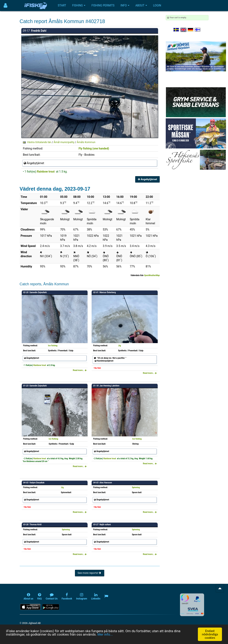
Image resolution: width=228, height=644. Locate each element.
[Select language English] (184, 30)
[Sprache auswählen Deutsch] (191, 30)
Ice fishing (53, 346)
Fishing (79, 5)
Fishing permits (103, 5)
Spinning (136, 487)
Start (62, 5)
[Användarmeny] (6, 6)
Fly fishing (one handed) (94, 148)
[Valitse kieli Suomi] (198, 30)
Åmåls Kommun (86, 142)
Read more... (80, 370)
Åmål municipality (64, 142)
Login (157, 5)
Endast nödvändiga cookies (210, 634)
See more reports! (90, 573)
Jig (120, 346)
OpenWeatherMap (152, 275)
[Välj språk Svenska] (176, 30)
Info (125, 5)
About (141, 5)
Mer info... (105, 634)
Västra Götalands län (39, 142)
